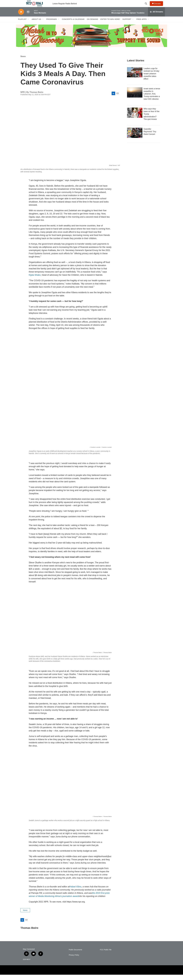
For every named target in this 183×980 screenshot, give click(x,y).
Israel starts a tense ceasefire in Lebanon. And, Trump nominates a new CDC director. (152, 99)
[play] (21, 17)
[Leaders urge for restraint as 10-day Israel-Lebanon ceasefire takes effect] (135, 78)
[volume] (28, 17)
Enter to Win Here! (110, 25)
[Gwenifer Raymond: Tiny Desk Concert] (135, 138)
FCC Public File (106, 955)
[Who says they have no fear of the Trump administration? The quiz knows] (135, 118)
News (23, 62)
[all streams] (156, 17)
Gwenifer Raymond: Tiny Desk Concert (150, 137)
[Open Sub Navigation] (28, 25)
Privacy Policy (74, 960)
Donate (159, 6)
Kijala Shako (35, 280)
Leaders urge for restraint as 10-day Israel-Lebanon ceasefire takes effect (151, 79)
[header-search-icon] (147, 6)
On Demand (93, 25)
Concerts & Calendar (73, 25)
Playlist (22, 25)
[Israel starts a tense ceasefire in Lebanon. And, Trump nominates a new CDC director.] (135, 98)
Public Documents (75, 955)
